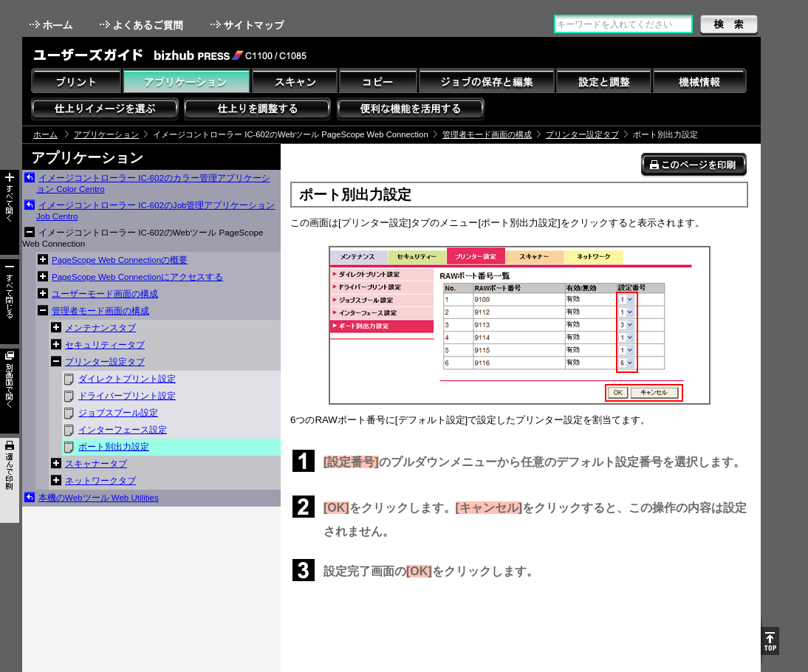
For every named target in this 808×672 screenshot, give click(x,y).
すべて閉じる (10, 302)
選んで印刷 (10, 480)
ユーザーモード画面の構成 (105, 294)
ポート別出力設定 (114, 447)
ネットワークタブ (100, 481)
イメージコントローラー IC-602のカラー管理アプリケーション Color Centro (153, 184)
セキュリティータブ (105, 345)
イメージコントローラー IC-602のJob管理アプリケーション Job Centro (155, 211)
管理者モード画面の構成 (487, 134)
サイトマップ (249, 25)
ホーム (52, 25)
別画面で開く (10, 391)
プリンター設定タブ (582, 134)
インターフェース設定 (123, 430)
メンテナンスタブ (100, 328)
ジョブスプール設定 (118, 413)
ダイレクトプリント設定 (127, 379)
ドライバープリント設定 (127, 396)
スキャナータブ (96, 464)
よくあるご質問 (143, 25)
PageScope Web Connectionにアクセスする (137, 277)
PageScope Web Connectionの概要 (120, 260)
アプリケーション (106, 134)
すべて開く (10, 212)
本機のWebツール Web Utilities (99, 498)
